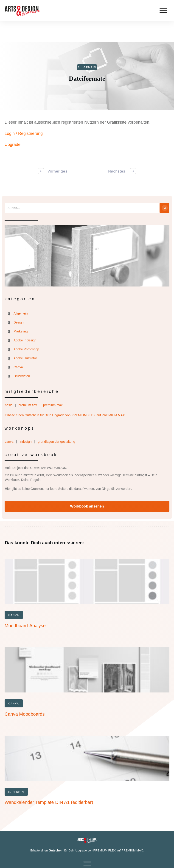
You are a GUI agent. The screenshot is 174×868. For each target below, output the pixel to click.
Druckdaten (22, 355)
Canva (18, 346)
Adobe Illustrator (25, 338)
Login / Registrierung (24, 113)
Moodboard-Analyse (25, 605)
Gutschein (56, 830)
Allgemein (21, 293)
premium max (53, 384)
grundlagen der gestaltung (56, 421)
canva (9, 421)
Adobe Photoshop (26, 329)
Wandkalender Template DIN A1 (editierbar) (49, 782)
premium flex (28, 384)
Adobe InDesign (25, 320)
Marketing (21, 311)
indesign (25, 421)
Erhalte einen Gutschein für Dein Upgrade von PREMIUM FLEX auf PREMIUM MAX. (65, 394)
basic (9, 384)
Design (19, 302)
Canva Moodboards (25, 693)
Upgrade (13, 124)
